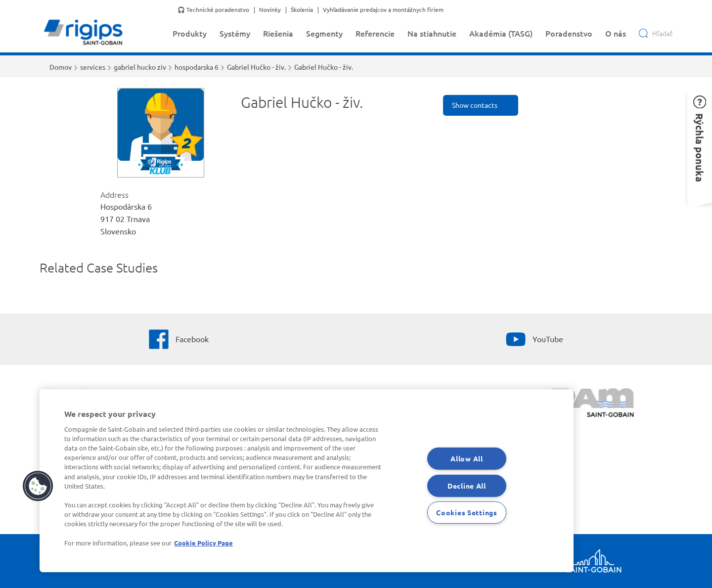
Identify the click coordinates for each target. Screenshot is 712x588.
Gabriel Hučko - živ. (256, 67)
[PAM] (594, 404)
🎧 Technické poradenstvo (213, 10)
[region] (307, 481)
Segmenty (324, 33)
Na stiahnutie (432, 33)
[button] (38, 486)
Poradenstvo (569, 33)
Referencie (375, 33)
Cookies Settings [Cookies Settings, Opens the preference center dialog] (467, 512)
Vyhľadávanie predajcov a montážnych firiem (383, 10)
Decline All (467, 485)
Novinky (270, 10)
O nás (616, 33)
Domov (61, 67)
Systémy (235, 33)
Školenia (302, 10)
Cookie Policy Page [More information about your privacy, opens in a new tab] (203, 543)
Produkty (190, 33)
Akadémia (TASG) (501, 33)
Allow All (467, 458)
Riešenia (278, 33)
